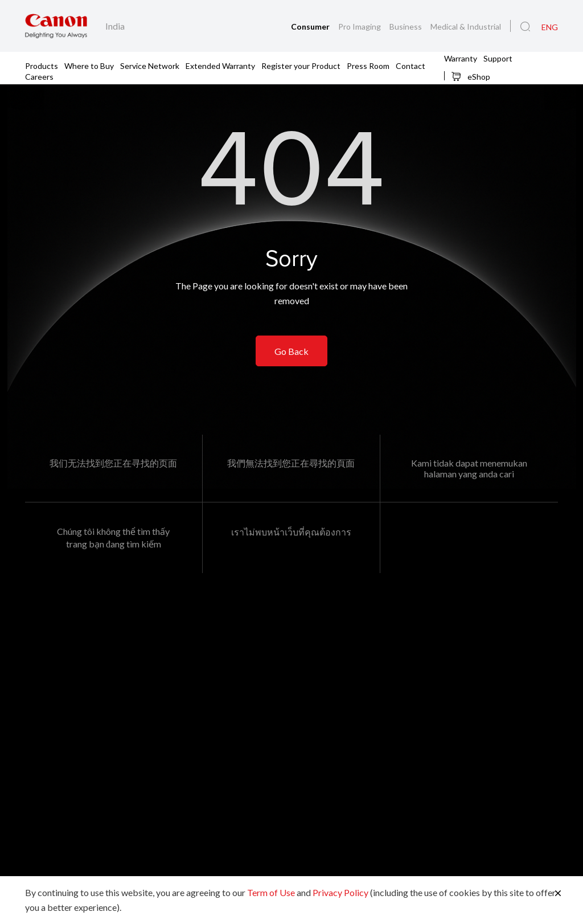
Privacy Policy (340, 892)
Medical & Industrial (466, 26)
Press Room (368, 65)
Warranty (461, 58)
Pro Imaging (360, 26)
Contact (410, 65)
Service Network (150, 65)
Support (498, 58)
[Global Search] (525, 27)
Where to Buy (89, 65)
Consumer (311, 26)
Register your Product (301, 65)
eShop (471, 76)
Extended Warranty (220, 65)
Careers (39, 76)
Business (407, 26)
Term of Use (271, 892)
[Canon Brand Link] (56, 26)
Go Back (291, 351)
